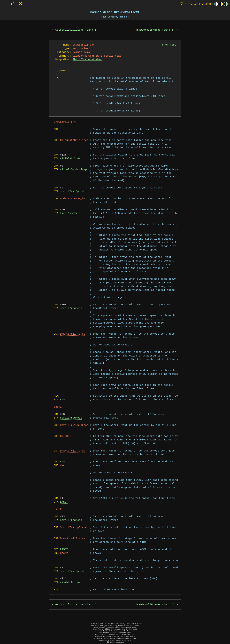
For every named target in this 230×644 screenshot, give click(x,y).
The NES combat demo (87, 60)
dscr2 (64, 553)
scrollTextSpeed (72, 191)
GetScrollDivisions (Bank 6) (77, 30)
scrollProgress (71, 308)
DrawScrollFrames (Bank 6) (155, 30)
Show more (169, 45)
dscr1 (64, 465)
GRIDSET (66, 436)
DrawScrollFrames (72, 334)
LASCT (64, 400)
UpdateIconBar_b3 (72, 199)
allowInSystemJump (73, 169)
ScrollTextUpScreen (74, 425)
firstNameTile (70, 213)
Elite (195, 4)
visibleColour (70, 159)
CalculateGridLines (74, 140)
